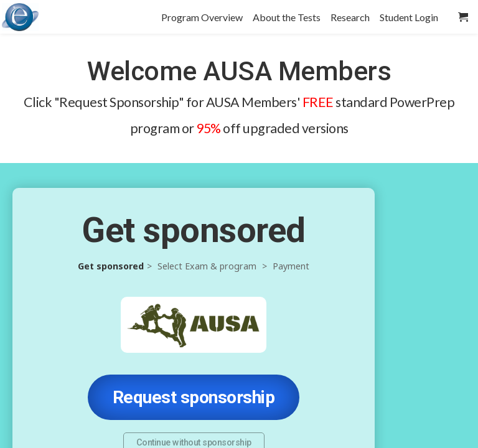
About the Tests (287, 17)
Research (350, 17)
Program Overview (202, 17)
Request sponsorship (194, 397)
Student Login (409, 17)
